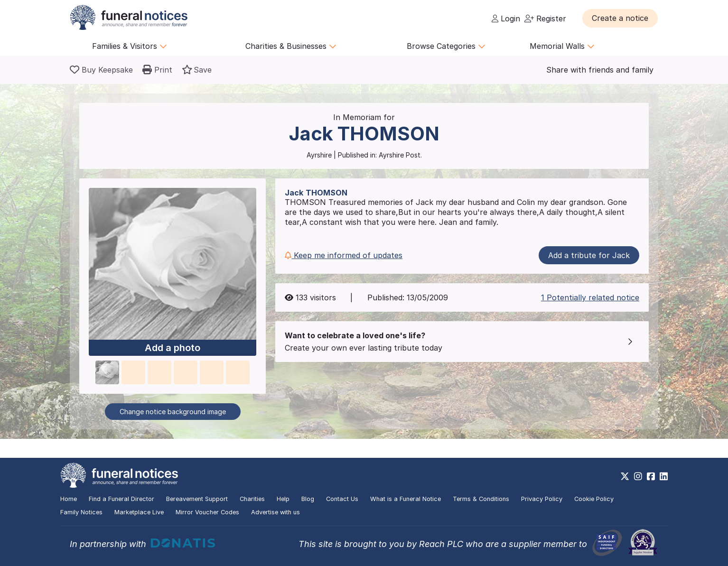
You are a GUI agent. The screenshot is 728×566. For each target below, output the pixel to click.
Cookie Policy (594, 499)
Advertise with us (275, 512)
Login (506, 19)
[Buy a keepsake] (101, 70)
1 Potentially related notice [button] (590, 297)
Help (283, 499)
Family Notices (81, 512)
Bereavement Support (197, 499)
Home (69, 499)
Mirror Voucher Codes (207, 512)
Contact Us (342, 499)
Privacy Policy (542, 499)
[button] (620, 18)
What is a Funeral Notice (406, 499)
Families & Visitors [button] (130, 46)
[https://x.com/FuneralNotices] (625, 476)
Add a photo (173, 348)
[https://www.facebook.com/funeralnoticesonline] (651, 476)
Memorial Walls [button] (562, 46)
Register (545, 19)
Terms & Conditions (481, 499)
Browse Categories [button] (446, 46)
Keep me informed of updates (344, 255)
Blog (308, 499)
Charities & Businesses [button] (291, 46)
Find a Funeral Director (121, 499)
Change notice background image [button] (173, 412)
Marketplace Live (139, 512)
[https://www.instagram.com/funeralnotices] (638, 476)
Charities (252, 499)
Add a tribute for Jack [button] (589, 255)
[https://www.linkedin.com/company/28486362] (664, 476)
